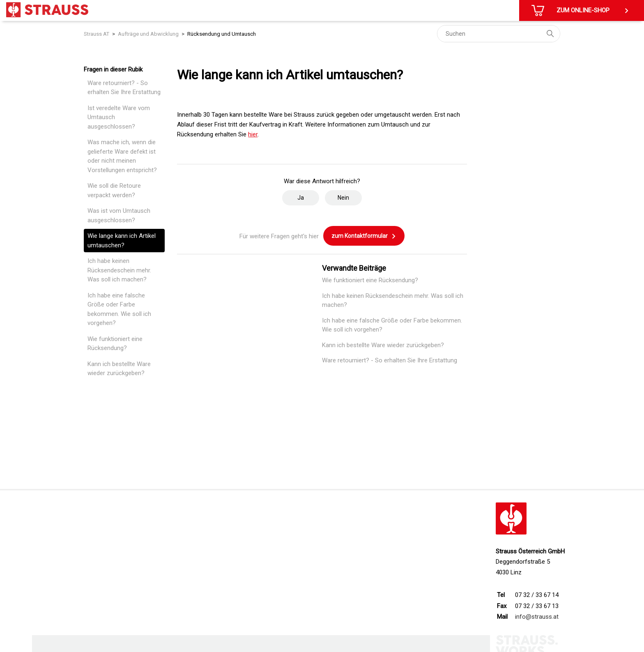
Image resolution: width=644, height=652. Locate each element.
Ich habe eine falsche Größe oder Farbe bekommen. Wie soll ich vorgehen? (119, 309)
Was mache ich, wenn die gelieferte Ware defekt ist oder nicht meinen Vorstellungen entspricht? (122, 156)
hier (253, 134)
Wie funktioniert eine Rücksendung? (115, 344)
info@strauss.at (537, 617)
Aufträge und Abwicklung (148, 34)
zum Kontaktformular (364, 236)
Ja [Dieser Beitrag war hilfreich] (301, 198)
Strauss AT (97, 34)
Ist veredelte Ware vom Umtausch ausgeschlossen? (119, 117)
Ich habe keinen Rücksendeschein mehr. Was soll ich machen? (119, 270)
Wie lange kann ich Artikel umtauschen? (122, 241)
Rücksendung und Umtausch (222, 34)
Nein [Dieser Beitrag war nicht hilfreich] (343, 198)
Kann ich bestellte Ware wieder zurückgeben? (119, 369)
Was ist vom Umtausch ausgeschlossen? (119, 215)
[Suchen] (499, 34)
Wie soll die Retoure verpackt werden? (114, 190)
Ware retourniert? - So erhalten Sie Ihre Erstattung (124, 88)
